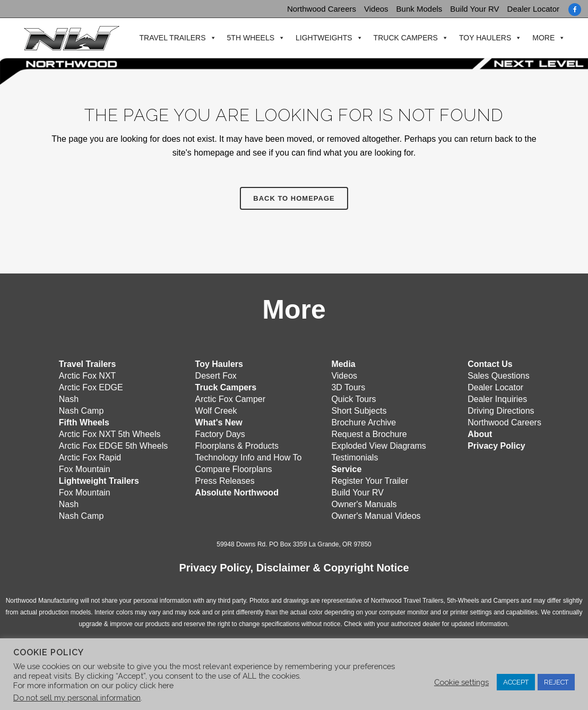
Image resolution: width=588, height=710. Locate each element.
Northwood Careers (322, 9)
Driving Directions (501, 410)
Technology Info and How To (249, 457)
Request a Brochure (369, 434)
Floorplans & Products (237, 445)
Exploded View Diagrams (378, 445)
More (542, 38)
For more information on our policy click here (93, 685)
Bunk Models (420, 9)
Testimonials (354, 457)
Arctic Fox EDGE (91, 387)
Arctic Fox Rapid (90, 457)
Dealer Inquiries (497, 399)
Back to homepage (294, 198)
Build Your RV (474, 9)
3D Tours (348, 387)
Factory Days (220, 434)
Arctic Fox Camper (230, 399)
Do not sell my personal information (77, 698)
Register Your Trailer (370, 480)
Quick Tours (353, 399)
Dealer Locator (533, 9)
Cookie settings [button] (461, 682)
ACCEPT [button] (516, 682)
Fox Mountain (85, 469)
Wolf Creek (216, 410)
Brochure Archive (364, 422)
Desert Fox (216, 375)
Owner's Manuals (364, 504)
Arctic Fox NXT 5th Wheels (110, 434)
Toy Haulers (484, 38)
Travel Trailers (171, 38)
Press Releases (225, 480)
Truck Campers (404, 38)
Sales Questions (499, 375)
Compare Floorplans (234, 469)
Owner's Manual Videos (376, 515)
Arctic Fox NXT (88, 375)
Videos (376, 9)
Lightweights (323, 38)
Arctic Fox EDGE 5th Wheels (113, 445)
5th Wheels (249, 38)
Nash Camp (81, 410)
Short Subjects (359, 410)
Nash (69, 399)
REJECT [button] (556, 682)
